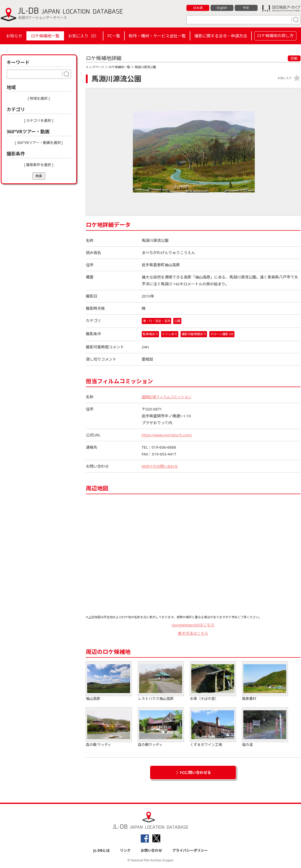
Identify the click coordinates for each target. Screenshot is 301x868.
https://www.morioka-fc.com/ (168, 435)
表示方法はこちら (193, 633)
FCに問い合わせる (196, 773)
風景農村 (265, 681)
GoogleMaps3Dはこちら (193, 625)
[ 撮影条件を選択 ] (39, 165)
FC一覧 (114, 36)
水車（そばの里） (213, 681)
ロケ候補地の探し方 (275, 36)
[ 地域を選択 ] (39, 98)
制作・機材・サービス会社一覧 (157, 36)
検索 (39, 176)
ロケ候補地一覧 (45, 36)
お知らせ (14, 36)
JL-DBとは (101, 851)
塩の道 (265, 727)
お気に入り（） (83, 36)
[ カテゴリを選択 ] (39, 120)
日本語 (198, 8)
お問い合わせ (151, 851)
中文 (246, 8)
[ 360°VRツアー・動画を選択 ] (39, 143)
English (222, 8)
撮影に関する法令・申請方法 (221, 36)
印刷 (294, 58)
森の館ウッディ (161, 727)
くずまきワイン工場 (213, 727)
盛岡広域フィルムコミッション (168, 397)
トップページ (95, 67)
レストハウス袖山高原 (161, 681)
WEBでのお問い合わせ (161, 466)
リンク (125, 851)
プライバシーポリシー (190, 851)
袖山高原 (109, 681)
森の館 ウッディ (109, 727)
